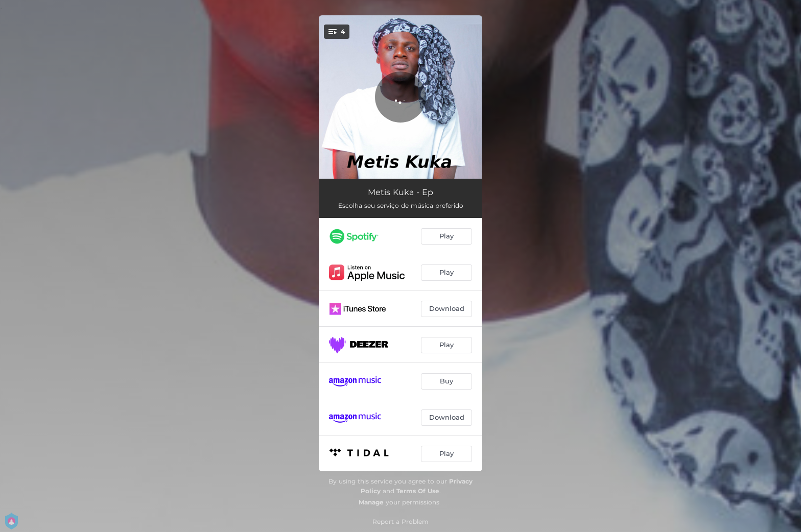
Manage (371, 502)
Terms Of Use (418, 491)
